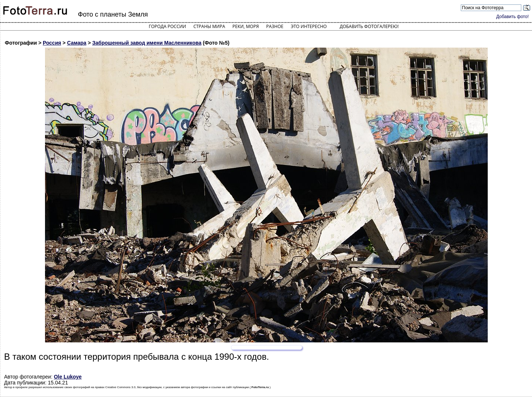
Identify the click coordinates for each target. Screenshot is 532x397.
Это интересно (309, 26)
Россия (52, 43)
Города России (167, 26)
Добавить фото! (512, 17)
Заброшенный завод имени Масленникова (147, 43)
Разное (275, 26)
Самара (77, 43)
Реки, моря (246, 26)
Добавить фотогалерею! (369, 26)
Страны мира (209, 26)
